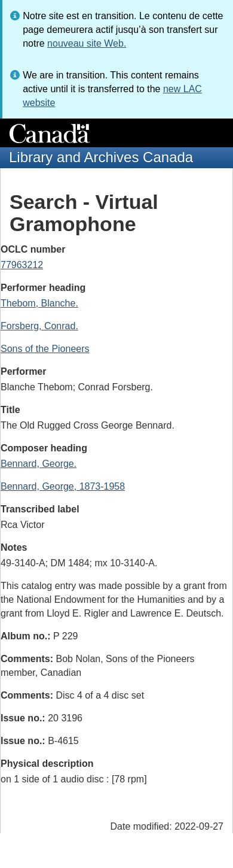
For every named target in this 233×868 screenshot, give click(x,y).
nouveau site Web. (87, 43)
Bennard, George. (39, 464)
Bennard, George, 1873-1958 (63, 486)
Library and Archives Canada (101, 157)
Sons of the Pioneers (45, 349)
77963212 (22, 265)
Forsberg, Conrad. (39, 326)
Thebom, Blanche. (39, 303)
